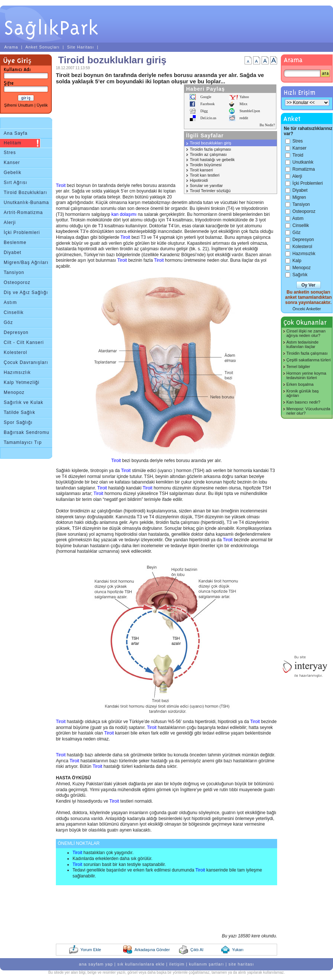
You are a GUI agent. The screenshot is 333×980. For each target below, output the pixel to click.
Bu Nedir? (267, 125)
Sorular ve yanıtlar (206, 185)
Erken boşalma (300, 384)
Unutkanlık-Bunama (26, 203)
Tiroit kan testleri (205, 175)
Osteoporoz (17, 282)
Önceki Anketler (307, 309)
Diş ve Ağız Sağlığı (26, 292)
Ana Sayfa (16, 133)
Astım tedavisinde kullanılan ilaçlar (302, 344)
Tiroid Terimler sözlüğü (210, 191)
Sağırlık (300, 275)
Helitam (13, 143)
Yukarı (238, 950)
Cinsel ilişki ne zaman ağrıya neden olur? (306, 333)
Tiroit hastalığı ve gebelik (212, 160)
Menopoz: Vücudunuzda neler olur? (308, 411)
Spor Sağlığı (18, 422)
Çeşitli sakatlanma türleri (309, 360)
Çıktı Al (197, 950)
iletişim (177, 964)
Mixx (243, 104)
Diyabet (13, 252)
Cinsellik (14, 312)
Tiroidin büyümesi (206, 165)
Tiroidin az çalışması (208, 154)
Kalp (297, 261)
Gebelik (13, 173)
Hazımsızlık (17, 372)
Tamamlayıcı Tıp (23, 442)
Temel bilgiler (298, 367)
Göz (8, 322)
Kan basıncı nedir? (303, 402)
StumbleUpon (250, 111)
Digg (204, 111)
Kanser (12, 163)
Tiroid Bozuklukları (25, 193)
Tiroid (298, 155)
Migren (299, 197)
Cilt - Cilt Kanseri (24, 342)
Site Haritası (80, 47)
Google (206, 97)
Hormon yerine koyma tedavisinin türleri (306, 375)
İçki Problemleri (22, 233)
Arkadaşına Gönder (152, 950)
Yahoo (244, 97)
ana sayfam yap (96, 964)
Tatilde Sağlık (19, 412)
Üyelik (42, 105)
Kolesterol (15, 352)
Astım (10, 302)
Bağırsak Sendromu (26, 432)
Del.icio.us (208, 118)
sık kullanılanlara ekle (141, 964)
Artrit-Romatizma (23, 213)
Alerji (10, 223)
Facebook (207, 104)
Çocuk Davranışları (26, 362)
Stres (10, 153)
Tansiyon (14, 272)
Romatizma (304, 169)
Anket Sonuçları (42, 47)
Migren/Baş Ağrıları (26, 262)
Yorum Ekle (91, 950)
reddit (244, 118)
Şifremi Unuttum (19, 105)
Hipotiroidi (199, 180)
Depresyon (16, 332)
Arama (11, 47)
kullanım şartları (207, 964)
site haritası (241, 964)
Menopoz (14, 392)
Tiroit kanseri (201, 170)
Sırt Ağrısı (16, 183)
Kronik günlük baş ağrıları (302, 393)
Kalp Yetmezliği (21, 382)
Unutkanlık (303, 162)
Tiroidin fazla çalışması (210, 149)
